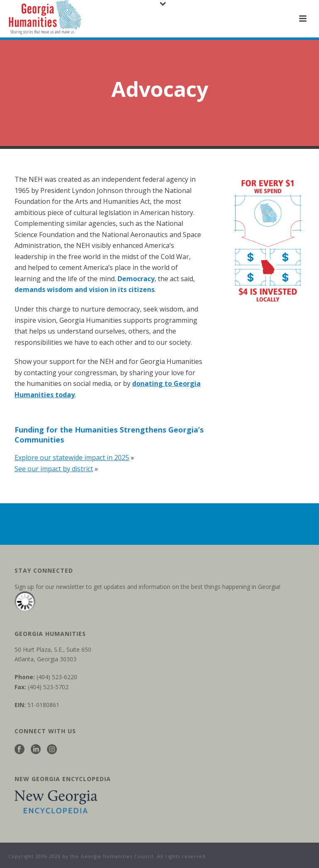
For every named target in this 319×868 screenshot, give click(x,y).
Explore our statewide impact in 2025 (72, 457)
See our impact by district (54, 469)
